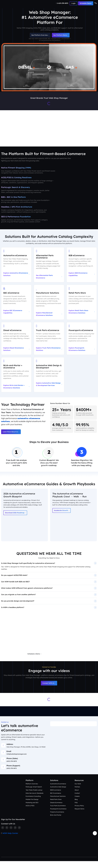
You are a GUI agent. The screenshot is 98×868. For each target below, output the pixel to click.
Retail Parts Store (56, 806)
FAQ (76, 809)
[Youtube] (20, 834)
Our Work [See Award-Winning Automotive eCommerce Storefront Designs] (58, 139)
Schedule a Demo (34, 660)
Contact (77, 800)
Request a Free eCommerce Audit (61, 660)
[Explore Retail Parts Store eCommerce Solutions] (82, 304)
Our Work (78, 790)
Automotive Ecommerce (58, 790)
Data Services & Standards (35, 800)
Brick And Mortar (56, 822)
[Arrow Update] (95, 840)
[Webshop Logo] (10, 3)
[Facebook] (3, 834)
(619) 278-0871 (12, 775)
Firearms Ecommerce (57, 819)
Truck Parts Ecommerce (58, 812)
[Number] (62, 3)
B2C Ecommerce (56, 800)
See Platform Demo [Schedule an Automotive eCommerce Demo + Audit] (61, 35)
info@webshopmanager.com (17, 761)
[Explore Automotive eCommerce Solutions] (16, 266)
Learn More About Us (11, 434)
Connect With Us (49, 690)
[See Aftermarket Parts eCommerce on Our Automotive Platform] (49, 266)
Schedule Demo (86, 3)
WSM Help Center (10, 840)
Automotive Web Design (58, 794)
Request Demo (80, 816)
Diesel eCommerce (56, 809)
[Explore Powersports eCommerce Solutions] (82, 340)
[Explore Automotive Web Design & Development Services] (49, 377)
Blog (76, 806)
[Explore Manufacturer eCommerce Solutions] (49, 304)
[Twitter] (7, 834)
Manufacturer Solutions (58, 803)
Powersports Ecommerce (59, 816)
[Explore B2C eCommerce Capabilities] (16, 304)
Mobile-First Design (32, 806)
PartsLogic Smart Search (34, 794)
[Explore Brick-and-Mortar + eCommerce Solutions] (16, 377)
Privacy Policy (79, 812)
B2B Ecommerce (56, 797)
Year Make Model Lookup (34, 797)
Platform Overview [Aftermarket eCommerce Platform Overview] (22, 139)
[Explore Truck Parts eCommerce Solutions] (49, 340)
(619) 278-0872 (12, 768)
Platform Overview (32, 790)
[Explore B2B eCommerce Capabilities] (82, 266)
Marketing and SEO (32, 809)
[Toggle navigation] (95, 3)
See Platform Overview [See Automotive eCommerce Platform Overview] (39, 35)
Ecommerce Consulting (33, 803)
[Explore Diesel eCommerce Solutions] (16, 340)
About (77, 797)
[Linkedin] (15, 834)
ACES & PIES (30, 812)
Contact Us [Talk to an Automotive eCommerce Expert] (90, 139)
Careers (77, 803)
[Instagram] (11, 834)
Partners (78, 794)
